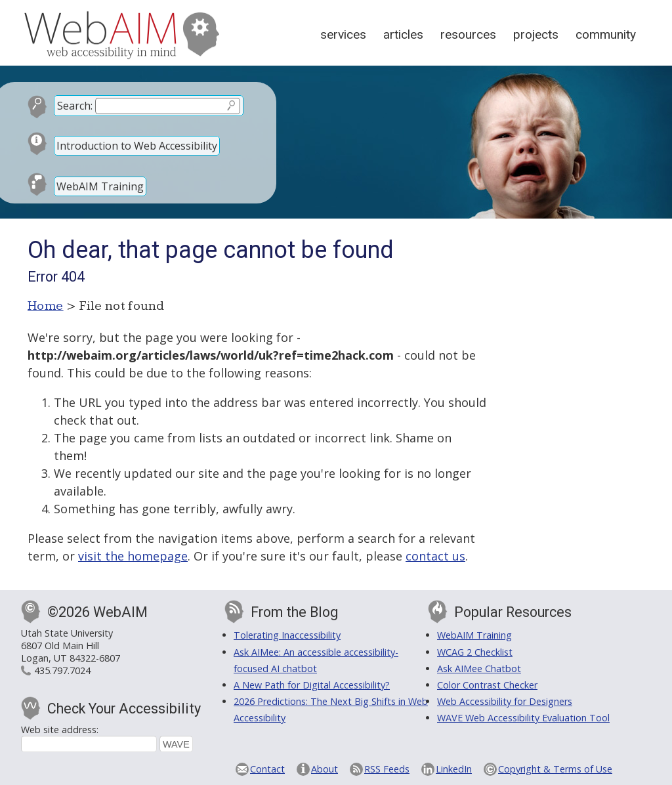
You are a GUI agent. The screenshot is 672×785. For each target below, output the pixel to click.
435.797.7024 (62, 670)
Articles (403, 34)
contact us (435, 556)
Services (343, 34)
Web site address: (60, 730)
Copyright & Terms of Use (555, 769)
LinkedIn (454, 769)
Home (46, 306)
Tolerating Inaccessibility (287, 635)
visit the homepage (133, 556)
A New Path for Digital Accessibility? (312, 685)
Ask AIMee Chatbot (479, 668)
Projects (536, 34)
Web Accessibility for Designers (505, 701)
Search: (75, 106)
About (325, 769)
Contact (267, 769)
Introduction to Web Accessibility (137, 146)
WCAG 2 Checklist (475, 652)
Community (606, 34)
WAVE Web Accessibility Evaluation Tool (523, 718)
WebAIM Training (100, 186)
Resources (468, 34)
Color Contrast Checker (487, 685)
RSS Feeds (387, 769)
